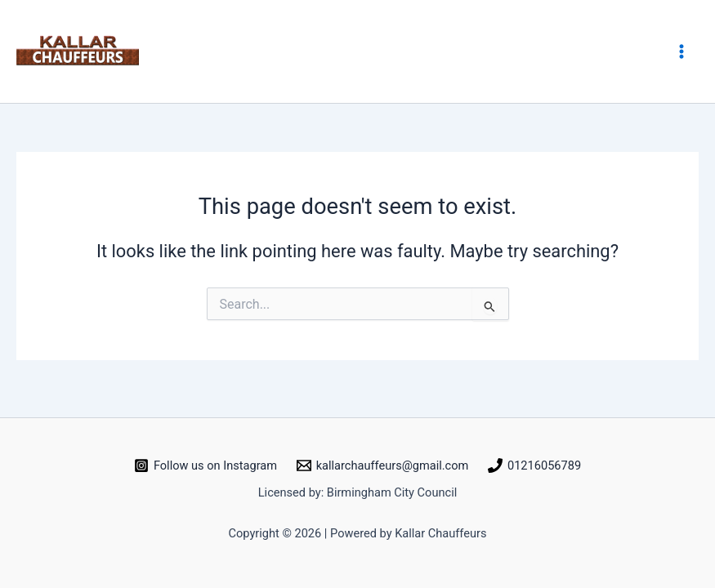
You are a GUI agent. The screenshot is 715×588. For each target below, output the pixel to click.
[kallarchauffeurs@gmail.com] (382, 465)
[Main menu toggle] (681, 51)
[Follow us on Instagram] (206, 465)
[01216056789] (534, 465)
